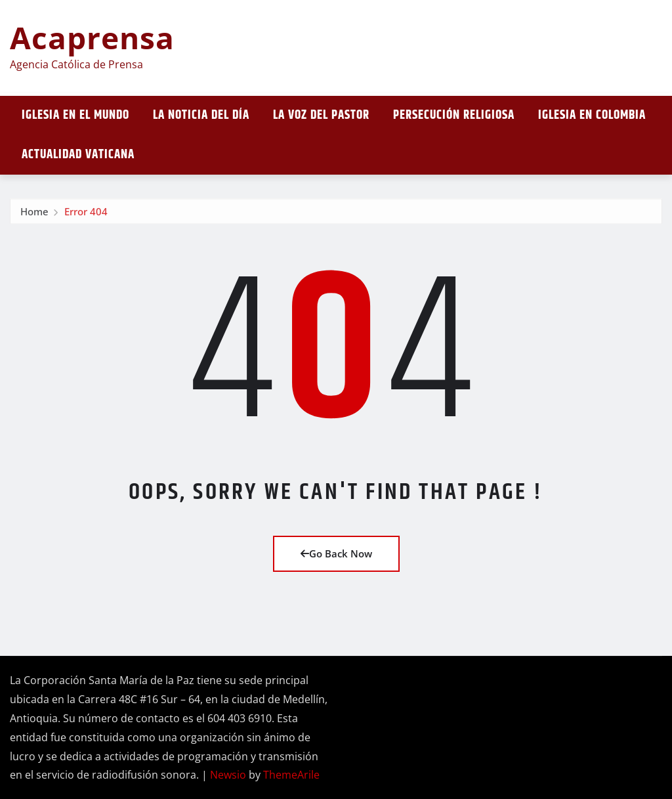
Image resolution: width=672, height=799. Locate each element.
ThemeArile (291, 775)
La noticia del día (201, 115)
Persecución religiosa (454, 115)
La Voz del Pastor (321, 115)
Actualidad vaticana (78, 155)
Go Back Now (336, 553)
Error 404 (86, 215)
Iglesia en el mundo (75, 115)
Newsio (228, 775)
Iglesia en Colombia (592, 115)
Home (34, 215)
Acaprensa (92, 37)
